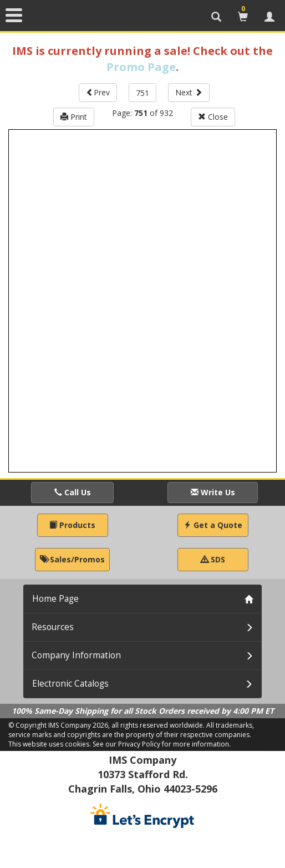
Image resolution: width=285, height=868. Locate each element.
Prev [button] (98, 92)
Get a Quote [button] (213, 525)
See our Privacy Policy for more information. (162, 744)
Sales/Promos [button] (72, 559)
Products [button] (72, 525)
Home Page (55, 599)
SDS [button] (213, 559)
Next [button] (189, 92)
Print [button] (74, 117)
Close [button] (213, 117)
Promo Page (141, 67)
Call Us (73, 492)
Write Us (213, 492)
